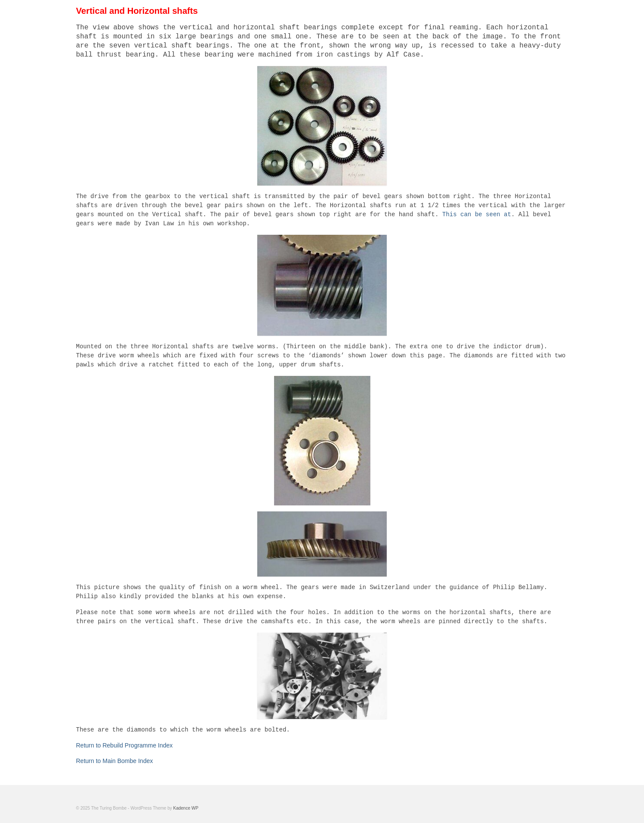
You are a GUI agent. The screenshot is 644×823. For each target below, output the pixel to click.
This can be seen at (477, 214)
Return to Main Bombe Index (114, 761)
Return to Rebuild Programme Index (124, 745)
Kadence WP (186, 808)
